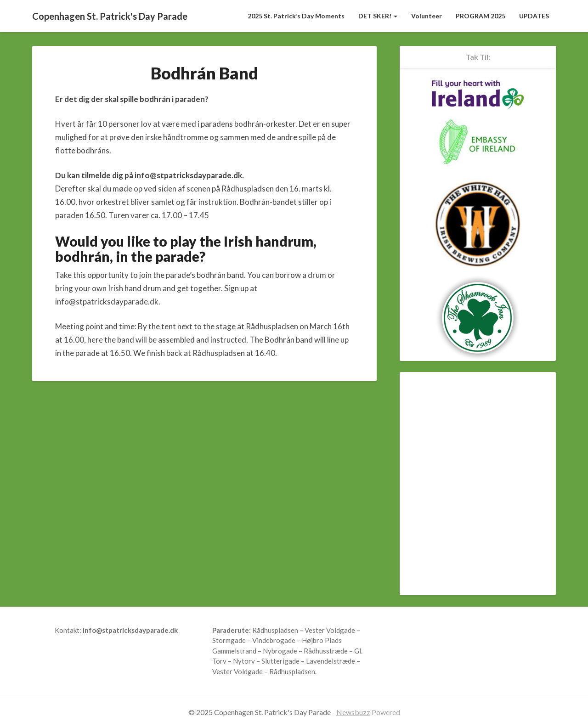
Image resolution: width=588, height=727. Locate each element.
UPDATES (534, 16)
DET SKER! (378, 16)
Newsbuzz (353, 712)
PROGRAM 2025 (481, 16)
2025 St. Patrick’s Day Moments (296, 16)
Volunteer (427, 16)
